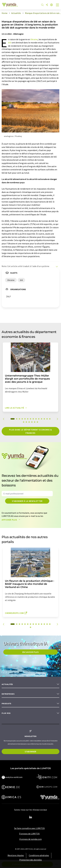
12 (44, 419)
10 (39, 419)
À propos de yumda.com (31, 839)
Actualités (7, 684)
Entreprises (8, 694)
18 (32, 422)
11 (42, 419)
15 (24, 422)
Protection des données (31, 860)
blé (10, 43)
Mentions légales (16, 855)
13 (47, 419)
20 (37, 422)
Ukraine (34, 39)
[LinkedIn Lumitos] (31, 817)
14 (50, 419)
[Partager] (47, 5)
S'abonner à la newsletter (27, 501)
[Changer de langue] (51, 5)
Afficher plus (12, 520)
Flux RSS (6, 713)
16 (26, 422)
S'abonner (31, 751)
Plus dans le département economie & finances (30, 431)
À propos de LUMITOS (29, 834)
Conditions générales (39, 855)
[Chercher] (42, 5)
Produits (6, 704)
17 (29, 422)
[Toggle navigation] (58, 5)
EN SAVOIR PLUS (31, 652)
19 (35, 422)
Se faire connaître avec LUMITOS (29, 828)
